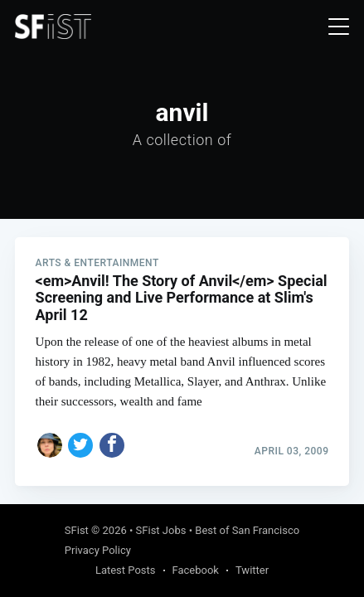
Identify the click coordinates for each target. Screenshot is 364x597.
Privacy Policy (98, 550)
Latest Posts (126, 570)
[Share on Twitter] (80, 445)
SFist (77, 530)
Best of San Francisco (247, 530)
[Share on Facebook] (112, 445)
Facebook (196, 570)
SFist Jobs (161, 530)
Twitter (252, 570)
